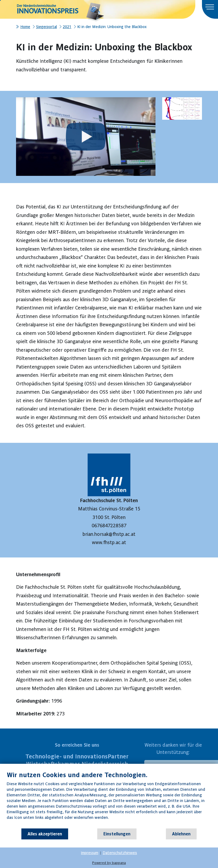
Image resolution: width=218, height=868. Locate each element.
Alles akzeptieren (45, 834)
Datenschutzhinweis (120, 853)
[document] (109, 799)
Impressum (90, 853)
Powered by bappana (109, 863)
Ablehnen (181, 834)
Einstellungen (117, 834)
